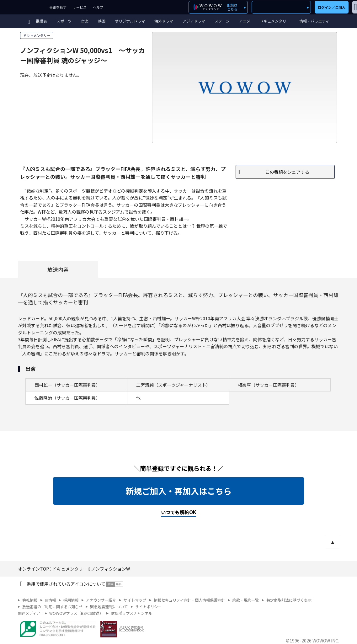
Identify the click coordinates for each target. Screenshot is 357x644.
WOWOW (23, 7)
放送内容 (58, 269)
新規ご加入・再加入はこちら (178, 491)
